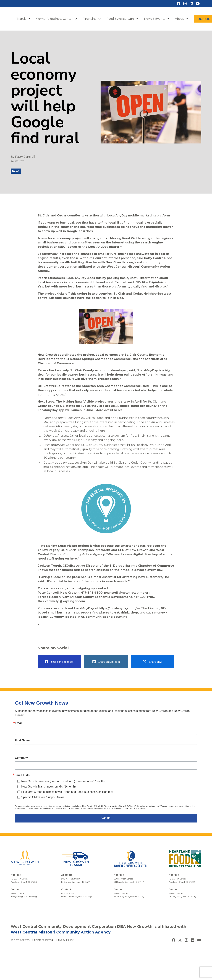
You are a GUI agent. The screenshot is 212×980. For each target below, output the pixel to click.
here (102, 431)
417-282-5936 (18, 893)
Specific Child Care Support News (43, 797)
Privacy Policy (65, 940)
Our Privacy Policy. (138, 808)
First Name (22, 740)
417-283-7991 (68, 893)
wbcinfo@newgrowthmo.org (129, 896)
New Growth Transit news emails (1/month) (49, 787)
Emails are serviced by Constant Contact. (112, 808)
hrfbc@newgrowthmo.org (183, 896)
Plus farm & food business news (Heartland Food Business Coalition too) (67, 792)
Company (21, 758)
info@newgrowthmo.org (24, 896)
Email (19, 723)
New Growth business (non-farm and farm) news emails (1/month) (63, 781)
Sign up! (106, 818)
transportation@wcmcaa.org (76, 896)
